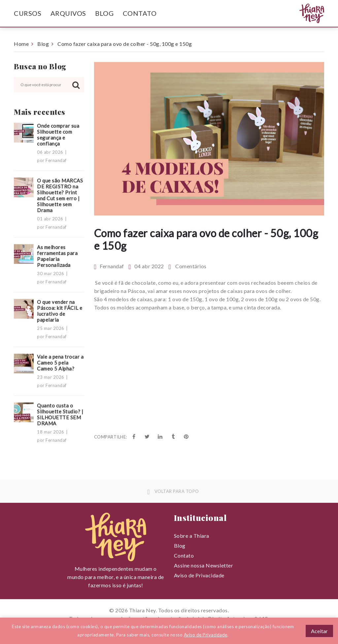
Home (21, 44)
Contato (140, 13)
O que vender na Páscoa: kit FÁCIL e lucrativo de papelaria (60, 311)
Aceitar (319, 631)
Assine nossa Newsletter (204, 565)
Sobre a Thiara (192, 536)
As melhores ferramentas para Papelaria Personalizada (57, 256)
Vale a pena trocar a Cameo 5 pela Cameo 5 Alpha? (60, 363)
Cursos (28, 13)
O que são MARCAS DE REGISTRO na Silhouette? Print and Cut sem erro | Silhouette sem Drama (60, 195)
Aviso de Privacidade (199, 575)
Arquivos (68, 13)
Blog (104, 13)
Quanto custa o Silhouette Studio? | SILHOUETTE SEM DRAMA (60, 414)
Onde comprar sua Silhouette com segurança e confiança (58, 135)
